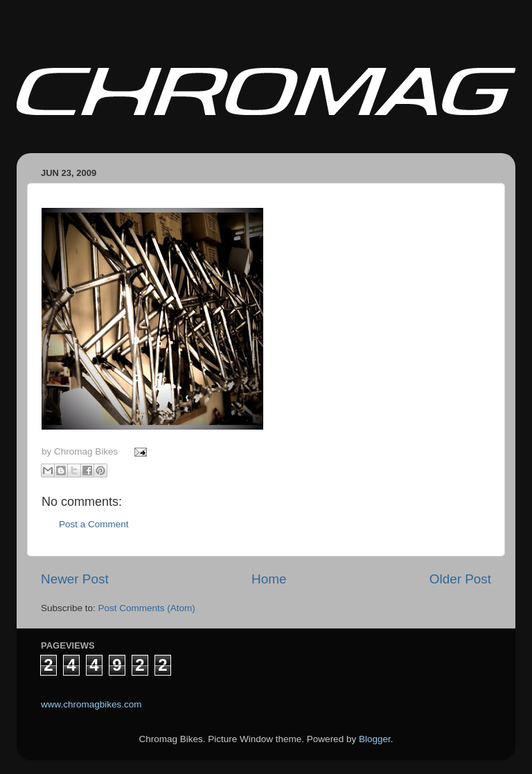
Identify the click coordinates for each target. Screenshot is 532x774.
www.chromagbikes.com (91, 704)
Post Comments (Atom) (147, 608)
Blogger (375, 739)
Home (269, 579)
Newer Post (75, 579)
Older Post (460, 579)
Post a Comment (94, 524)
